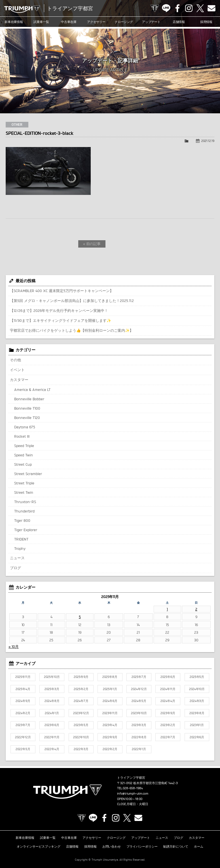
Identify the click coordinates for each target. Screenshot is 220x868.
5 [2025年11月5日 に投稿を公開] (80, 617)
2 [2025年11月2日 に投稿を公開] (196, 609)
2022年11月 (52, 737)
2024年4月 (168, 701)
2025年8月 (110, 677)
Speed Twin (24, 455)
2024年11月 (168, 689)
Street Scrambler (28, 474)
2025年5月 (197, 677)
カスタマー (19, 380)
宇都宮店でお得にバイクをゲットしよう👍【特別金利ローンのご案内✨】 (72, 330)
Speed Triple (24, 446)
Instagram (189, 8)
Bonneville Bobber (29, 399)
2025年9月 (81, 677)
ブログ (15, 568)
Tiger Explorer (26, 530)
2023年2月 (168, 725)
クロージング (124, 22)
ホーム (199, 846)
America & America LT (32, 390)
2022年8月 (139, 737)
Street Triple (24, 483)
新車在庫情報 (14, 22)
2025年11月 (23, 677)
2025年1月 (110, 689)
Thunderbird (24, 511)
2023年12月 (81, 713)
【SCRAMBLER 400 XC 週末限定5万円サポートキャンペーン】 (62, 291)
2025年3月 (52, 689)
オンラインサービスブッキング (39, 846)
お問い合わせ (112, 846)
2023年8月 (197, 713)
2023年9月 (168, 713)
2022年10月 (81, 737)
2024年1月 (52, 713)
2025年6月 (168, 677)
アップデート (151, 22)
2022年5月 (23, 749)
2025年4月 (23, 689)
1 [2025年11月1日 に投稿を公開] (167, 609)
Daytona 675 (25, 427)
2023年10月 (139, 713)
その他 (15, 360)
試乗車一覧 (41, 22)
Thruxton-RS (25, 502)
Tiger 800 (22, 520)
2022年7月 (168, 737)
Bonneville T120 (27, 418)
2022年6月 (197, 737)
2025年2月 (81, 689)
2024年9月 (23, 701)
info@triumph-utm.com (133, 793)
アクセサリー (96, 22)
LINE (166, 8)
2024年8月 (52, 701)
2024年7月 (81, 701)
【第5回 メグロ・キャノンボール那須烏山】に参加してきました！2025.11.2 (72, 301)
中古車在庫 (69, 22)
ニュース (17, 558)
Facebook (177, 8)
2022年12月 (23, 737)
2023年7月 (23, 725)
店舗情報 (179, 22)
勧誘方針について (176, 846)
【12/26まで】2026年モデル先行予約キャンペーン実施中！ (59, 310)
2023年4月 (110, 725)
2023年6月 (52, 725)
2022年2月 (110, 749)
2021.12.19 (208, 141)
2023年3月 (139, 725)
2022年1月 (139, 749)
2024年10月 (197, 689)
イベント (17, 370)
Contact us (211, 8)
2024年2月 (23, 713)
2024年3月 (197, 701)
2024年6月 (110, 701)
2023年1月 (197, 725)
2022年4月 (52, 749)
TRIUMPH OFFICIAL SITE (155, 8)
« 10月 (14, 646)
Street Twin (24, 492)
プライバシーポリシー (142, 846)
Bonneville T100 (27, 408)
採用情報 (206, 22)
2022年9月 (110, 737)
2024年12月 (139, 689)
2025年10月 (52, 677)
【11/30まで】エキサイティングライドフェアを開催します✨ (61, 320)
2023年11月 (110, 713)
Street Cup (23, 464)
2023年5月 (81, 725)
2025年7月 (139, 677)
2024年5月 (139, 701)
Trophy (20, 548)
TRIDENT (21, 539)
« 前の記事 (92, 244)
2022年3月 (81, 749)
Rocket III (22, 436)
